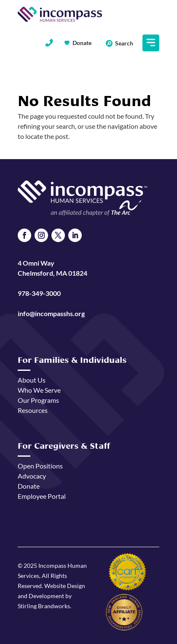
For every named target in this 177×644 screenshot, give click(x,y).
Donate (82, 43)
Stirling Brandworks (44, 606)
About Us (32, 380)
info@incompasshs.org (51, 313)
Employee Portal (42, 496)
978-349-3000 (39, 293)
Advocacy (32, 476)
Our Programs (38, 400)
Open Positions (40, 466)
